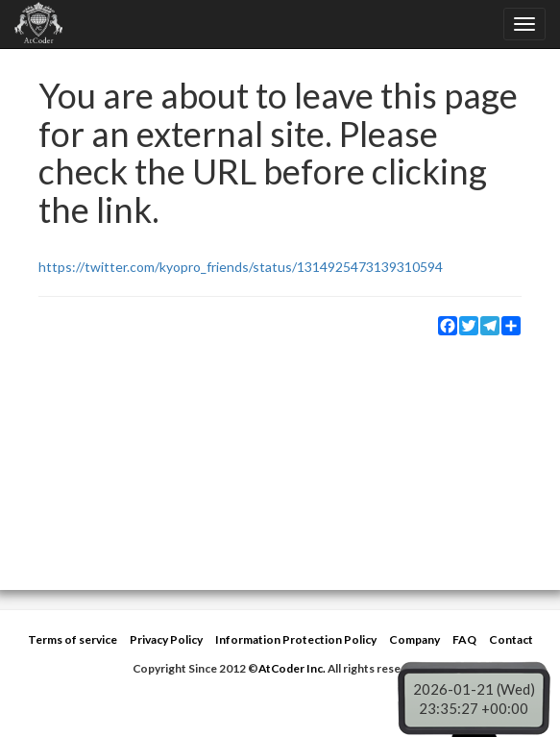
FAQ (464, 639)
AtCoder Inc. (292, 668)
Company (414, 639)
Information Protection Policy (296, 639)
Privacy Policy (166, 639)
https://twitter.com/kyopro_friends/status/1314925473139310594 (241, 267)
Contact (511, 639)
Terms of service (73, 639)
